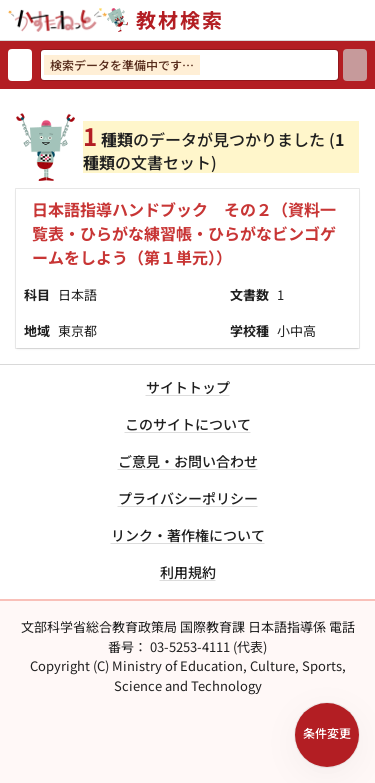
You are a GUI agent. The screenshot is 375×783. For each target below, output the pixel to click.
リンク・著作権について (188, 535)
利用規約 (188, 572)
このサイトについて (188, 424)
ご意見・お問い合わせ (188, 461)
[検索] (355, 65)
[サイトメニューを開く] (367, 20)
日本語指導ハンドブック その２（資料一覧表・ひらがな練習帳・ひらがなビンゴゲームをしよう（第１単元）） (184, 233)
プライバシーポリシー (188, 498)
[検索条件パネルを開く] (327, 735)
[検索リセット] (20, 65)
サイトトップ (188, 387)
